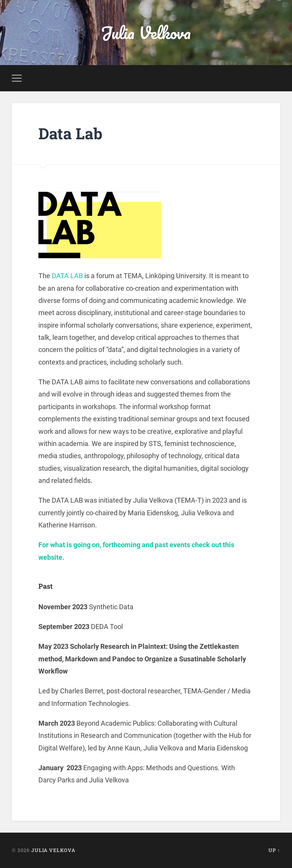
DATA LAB (67, 276)
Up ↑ (274, 850)
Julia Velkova (146, 33)
